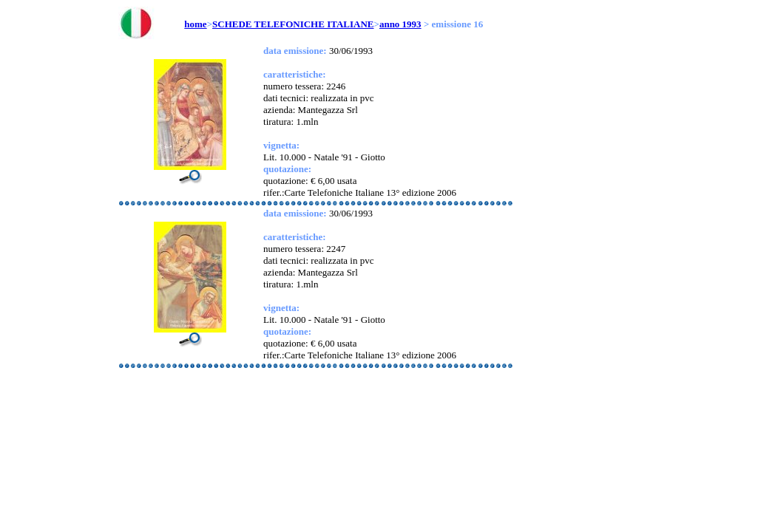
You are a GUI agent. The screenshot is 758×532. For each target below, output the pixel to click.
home (195, 24)
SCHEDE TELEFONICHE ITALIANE (293, 24)
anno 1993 (400, 24)
